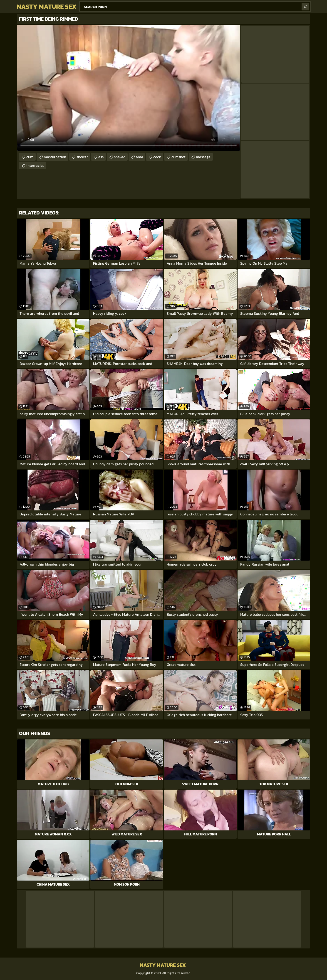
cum (30, 157)
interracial (35, 165)
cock (157, 157)
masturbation (55, 157)
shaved (120, 157)
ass (101, 157)
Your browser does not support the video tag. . (129, 88)
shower (82, 157)
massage (203, 157)
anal (139, 157)
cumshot (178, 157)
